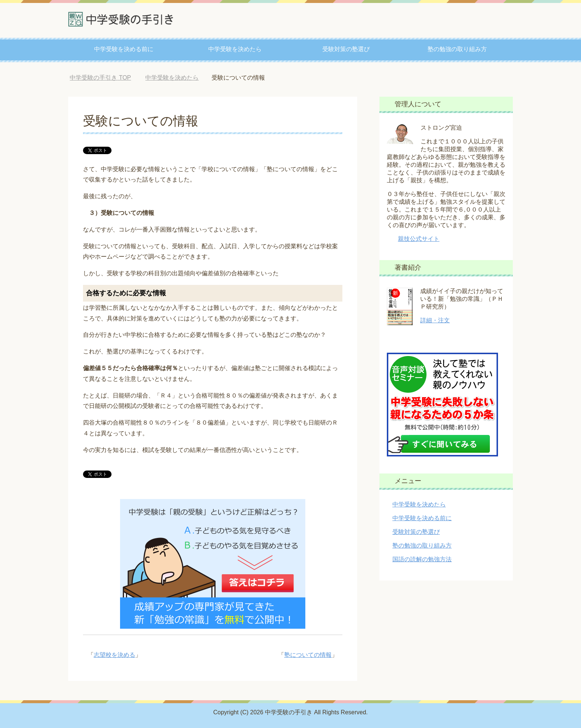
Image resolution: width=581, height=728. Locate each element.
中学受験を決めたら (235, 49)
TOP (100, 78)
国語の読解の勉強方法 (422, 559)
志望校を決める (114, 655)
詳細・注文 (435, 320)
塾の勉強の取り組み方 (457, 49)
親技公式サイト (419, 239)
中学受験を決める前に (124, 49)
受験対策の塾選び (346, 49)
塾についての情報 (308, 655)
